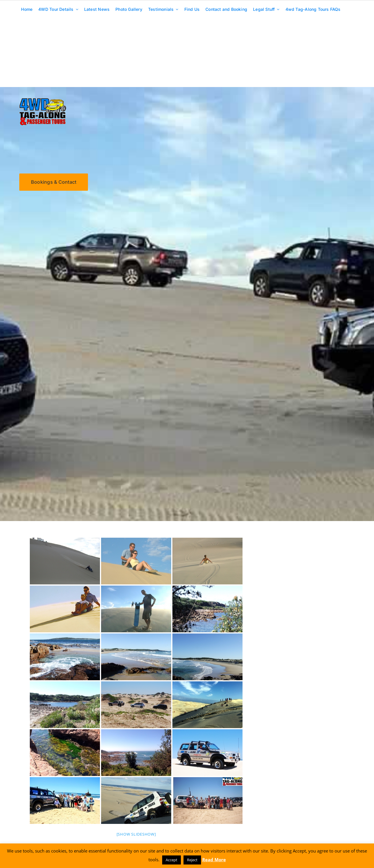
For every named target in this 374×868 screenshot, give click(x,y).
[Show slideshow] (136, 834)
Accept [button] (172, 860)
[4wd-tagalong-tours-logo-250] (43, 100)
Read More (214, 860)
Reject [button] (192, 860)
